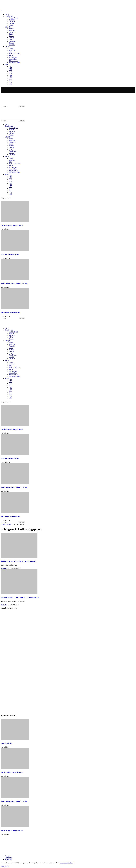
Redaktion (4, 568)
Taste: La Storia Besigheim (10, 254)
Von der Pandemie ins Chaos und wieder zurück (20, 597)
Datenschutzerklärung (67, 863)
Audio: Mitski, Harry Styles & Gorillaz (14, 283)
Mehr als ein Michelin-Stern (10, 312)
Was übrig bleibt (6, 743)
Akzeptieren (5, 866)
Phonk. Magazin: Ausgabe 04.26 (12, 225)
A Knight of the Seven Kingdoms (12, 772)
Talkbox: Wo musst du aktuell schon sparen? (18, 561)
